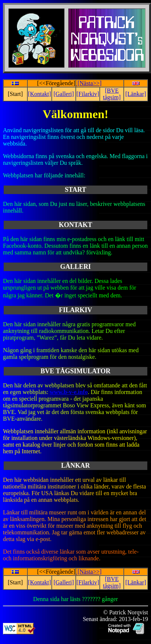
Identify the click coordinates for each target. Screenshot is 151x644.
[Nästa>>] (89, 83)
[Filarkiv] (88, 94)
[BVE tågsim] (112, 94)
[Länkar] (136, 94)
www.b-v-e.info (69, 392)
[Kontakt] (40, 94)
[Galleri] (64, 94)
